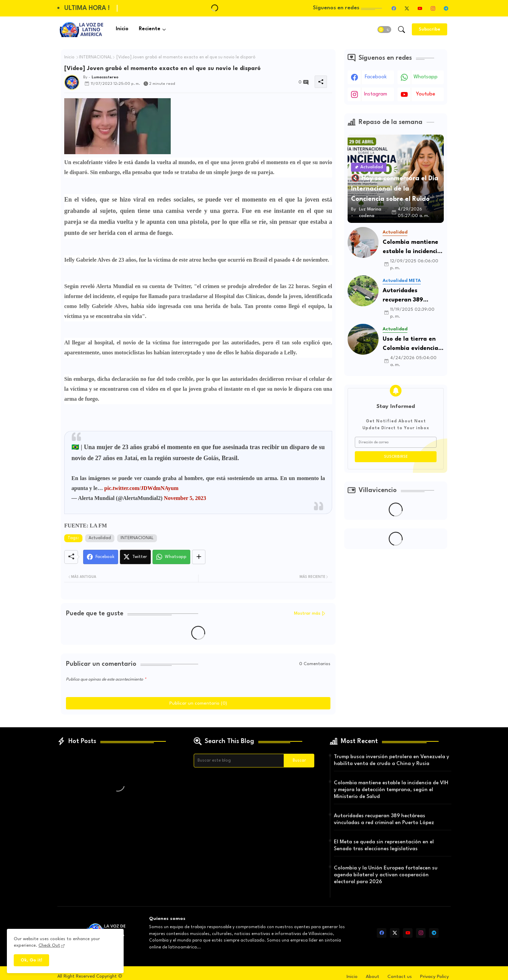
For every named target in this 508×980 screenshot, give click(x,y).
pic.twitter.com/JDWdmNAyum (142, 488)
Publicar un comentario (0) (198, 703)
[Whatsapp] (171, 557)
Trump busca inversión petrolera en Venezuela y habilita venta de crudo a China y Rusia (392, 760)
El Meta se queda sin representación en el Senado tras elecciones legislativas (384, 846)
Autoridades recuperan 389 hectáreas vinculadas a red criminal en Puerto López (413, 296)
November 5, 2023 (185, 498)
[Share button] (199, 557)
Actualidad (100, 538)
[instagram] (433, 8)
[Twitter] (135, 557)
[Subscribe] (430, 29)
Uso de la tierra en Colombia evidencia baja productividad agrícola (410, 345)
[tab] (122, 29)
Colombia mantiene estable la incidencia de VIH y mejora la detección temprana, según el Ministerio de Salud (412, 248)
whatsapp (426, 77)
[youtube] (420, 8)
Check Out (49, 945)
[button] (384, 30)
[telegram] (446, 8)
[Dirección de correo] (396, 442)
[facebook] (394, 8)
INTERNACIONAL (95, 57)
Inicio (122, 29)
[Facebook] (101, 557)
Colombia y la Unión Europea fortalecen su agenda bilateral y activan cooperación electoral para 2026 (386, 875)
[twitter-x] (407, 8)
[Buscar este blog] (239, 761)
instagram (376, 94)
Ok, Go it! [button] (31, 960)
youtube (426, 94)
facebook (376, 77)
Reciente (150, 29)
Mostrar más (307, 613)
